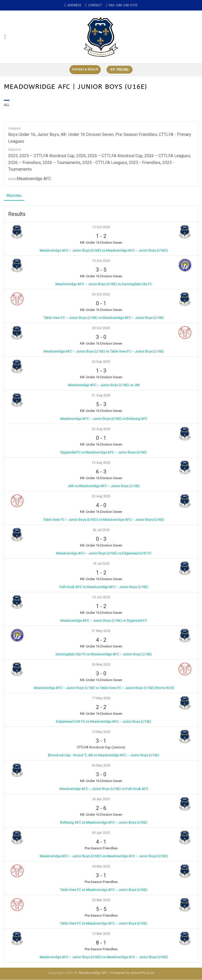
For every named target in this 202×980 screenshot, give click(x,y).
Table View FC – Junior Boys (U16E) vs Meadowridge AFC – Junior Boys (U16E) (104, 318)
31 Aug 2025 (101, 396)
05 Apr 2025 (101, 833)
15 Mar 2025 (101, 934)
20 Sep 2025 (101, 362)
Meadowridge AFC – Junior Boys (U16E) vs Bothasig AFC (104, 419)
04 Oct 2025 (101, 295)
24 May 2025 (101, 665)
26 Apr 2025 (101, 799)
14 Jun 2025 (101, 598)
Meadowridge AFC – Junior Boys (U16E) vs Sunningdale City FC (104, 284)
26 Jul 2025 (101, 530)
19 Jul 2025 (101, 564)
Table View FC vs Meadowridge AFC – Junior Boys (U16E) (104, 890)
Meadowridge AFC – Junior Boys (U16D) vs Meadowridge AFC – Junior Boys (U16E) (104, 856)
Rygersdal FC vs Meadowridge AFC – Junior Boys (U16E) (104, 453)
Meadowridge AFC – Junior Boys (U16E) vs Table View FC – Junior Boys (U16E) (104, 352)
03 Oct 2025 (101, 328)
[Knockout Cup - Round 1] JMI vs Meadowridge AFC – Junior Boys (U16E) (104, 755)
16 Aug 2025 (101, 463)
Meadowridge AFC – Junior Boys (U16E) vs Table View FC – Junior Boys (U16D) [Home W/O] (104, 688)
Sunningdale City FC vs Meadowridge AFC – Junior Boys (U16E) (104, 654)
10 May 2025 (101, 732)
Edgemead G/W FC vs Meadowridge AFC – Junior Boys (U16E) (104, 722)
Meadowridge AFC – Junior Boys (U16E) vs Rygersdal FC (104, 621)
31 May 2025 (101, 631)
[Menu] (7, 37)
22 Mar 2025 (101, 900)
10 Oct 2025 (101, 261)
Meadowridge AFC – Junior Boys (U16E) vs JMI (104, 385)
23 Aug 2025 (101, 429)
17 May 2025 (101, 698)
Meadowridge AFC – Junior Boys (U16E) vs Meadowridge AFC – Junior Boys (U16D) (104, 251)
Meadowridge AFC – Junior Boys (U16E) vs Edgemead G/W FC (104, 553)
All (7, 105)
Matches (14, 196)
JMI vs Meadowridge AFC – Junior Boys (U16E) (104, 486)
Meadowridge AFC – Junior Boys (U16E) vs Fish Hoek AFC (104, 789)
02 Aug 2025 (101, 497)
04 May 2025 (101, 766)
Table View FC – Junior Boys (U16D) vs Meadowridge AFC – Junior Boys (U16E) (104, 520)
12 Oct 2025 (101, 227)
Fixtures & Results (85, 70)
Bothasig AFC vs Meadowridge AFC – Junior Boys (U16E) (104, 823)
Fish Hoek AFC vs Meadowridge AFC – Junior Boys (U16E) (104, 587)
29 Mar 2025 (101, 867)
